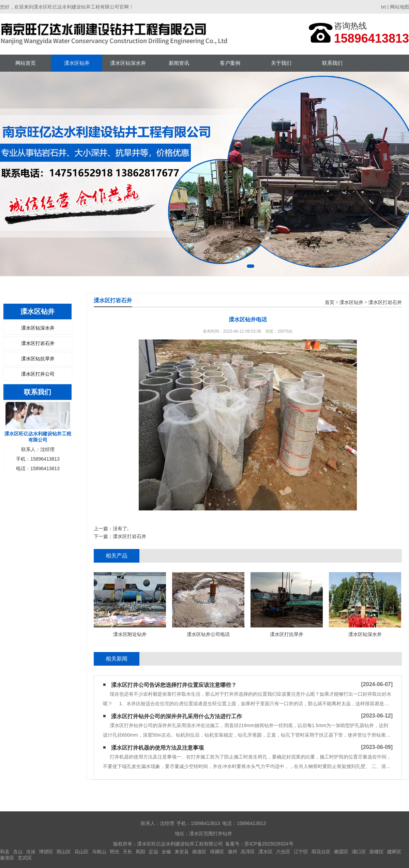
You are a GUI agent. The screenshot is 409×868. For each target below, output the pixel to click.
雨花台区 (321, 852)
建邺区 (394, 852)
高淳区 (248, 852)
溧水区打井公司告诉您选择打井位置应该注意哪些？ (174, 685)
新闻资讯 (179, 63)
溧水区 (266, 852)
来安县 (182, 852)
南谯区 (199, 852)
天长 (127, 852)
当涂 (31, 852)
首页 (330, 302)
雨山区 (64, 852)
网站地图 (399, 7)
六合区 (283, 852)
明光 (115, 852)
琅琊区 (217, 852)
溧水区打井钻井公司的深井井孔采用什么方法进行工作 (177, 716)
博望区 (46, 852)
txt (384, 7)
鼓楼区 (377, 852)
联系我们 (332, 63)
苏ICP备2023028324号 (269, 844)
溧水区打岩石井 (38, 343)
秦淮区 (7, 858)
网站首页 (26, 63)
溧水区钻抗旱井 (38, 359)
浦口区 (359, 852)
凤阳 (140, 852)
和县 (5, 852)
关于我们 (281, 63)
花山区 (81, 852)
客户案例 (230, 63)
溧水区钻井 (77, 63)
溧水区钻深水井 (128, 63)
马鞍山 (99, 852)
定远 (153, 852)
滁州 (232, 852)
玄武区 (25, 858)
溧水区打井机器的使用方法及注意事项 (157, 748)
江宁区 (301, 852)
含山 (18, 852)
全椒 (166, 852)
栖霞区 (341, 852)
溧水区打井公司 (38, 374)
